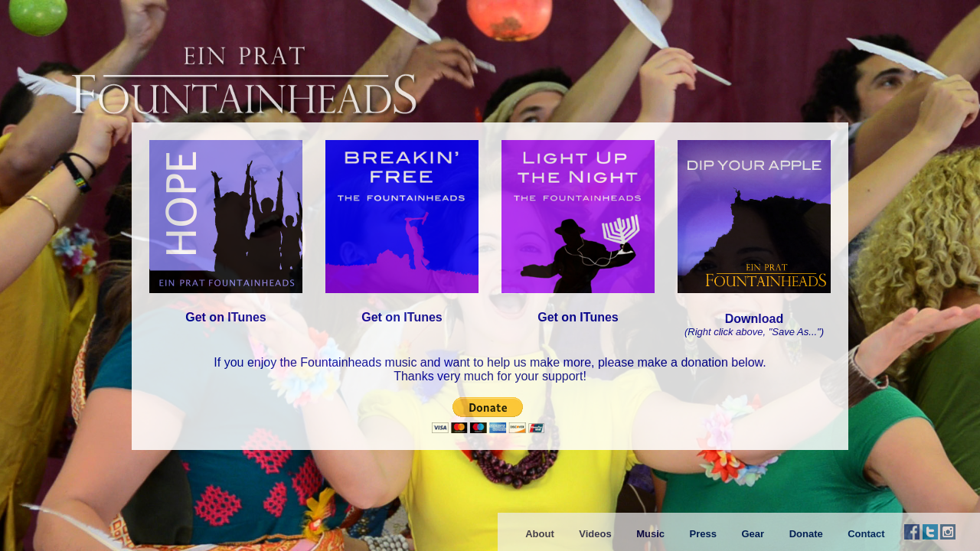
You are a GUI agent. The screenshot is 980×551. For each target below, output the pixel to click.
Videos (595, 534)
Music (650, 534)
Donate (806, 534)
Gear (753, 534)
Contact (866, 534)
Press (703, 534)
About (540, 534)
